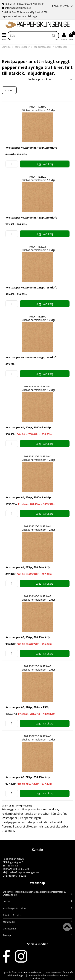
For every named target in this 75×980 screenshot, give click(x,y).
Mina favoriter (37, 929)
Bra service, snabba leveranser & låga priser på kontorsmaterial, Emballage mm (37, 893)
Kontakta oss (37, 922)
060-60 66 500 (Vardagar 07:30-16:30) (23, 4)
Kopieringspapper (42, 47)
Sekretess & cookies (37, 915)
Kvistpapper (61, 47)
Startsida (6, 47)
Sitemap (37, 935)
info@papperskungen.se (16, 8)
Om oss (37, 902)
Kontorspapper (22, 47)
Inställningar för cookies (37, 908)
